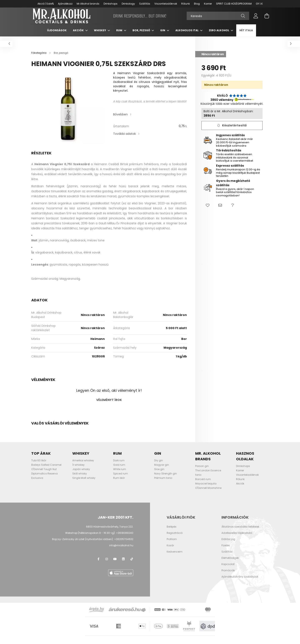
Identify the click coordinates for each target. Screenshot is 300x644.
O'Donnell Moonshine (208, 492)
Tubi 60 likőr (39, 465)
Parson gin (202, 470)
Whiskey (100, 34)
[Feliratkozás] (232, 130)
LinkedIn (123, 563)
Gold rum (119, 469)
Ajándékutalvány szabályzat (240, 581)
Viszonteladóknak (166, 4)
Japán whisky (81, 473)
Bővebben (120, 119)
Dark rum (119, 465)
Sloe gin (159, 473)
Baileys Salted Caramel (46, 469)
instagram (107, 563)
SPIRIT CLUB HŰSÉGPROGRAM (234, 4)
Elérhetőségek (230, 562)
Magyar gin (162, 469)
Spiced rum (121, 478)
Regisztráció (175, 537)
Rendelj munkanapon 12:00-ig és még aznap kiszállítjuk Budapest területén (238, 177)
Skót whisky (80, 478)
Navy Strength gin (166, 478)
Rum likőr (119, 482)
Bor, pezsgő (142, 34)
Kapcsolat (228, 568)
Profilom (172, 543)
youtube (115, 563)
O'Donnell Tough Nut (44, 473)
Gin (163, 34)
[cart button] (267, 18)
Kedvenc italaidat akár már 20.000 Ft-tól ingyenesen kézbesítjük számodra (234, 146)
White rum (120, 473)
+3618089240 (125, 537)
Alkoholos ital (187, 34)
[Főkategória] (39, 57)
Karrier (208, 4)
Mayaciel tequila (206, 488)
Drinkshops (111, 4)
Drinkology (128, 4)
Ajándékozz (65, 4)
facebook (98, 563)
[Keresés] (218, 18)
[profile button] (256, 18)
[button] (208, 210)
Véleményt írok (109, 404)
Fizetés (226, 550)
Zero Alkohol (219, 34)
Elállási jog (228, 543)
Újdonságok (57, 34)
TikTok (132, 563)
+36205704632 (124, 543)
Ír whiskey (78, 469)
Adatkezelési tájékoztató (237, 537)
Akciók (79, 34)
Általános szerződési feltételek (240, 531)
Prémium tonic (163, 482)
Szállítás (145, 4)
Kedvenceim (175, 556)
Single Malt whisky (84, 482)
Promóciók (228, 575)
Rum (120, 34)
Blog (197, 4)
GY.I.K (259, 4)
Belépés (172, 531)
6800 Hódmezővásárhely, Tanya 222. (110, 531)
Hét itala (246, 34)
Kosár (170, 550)
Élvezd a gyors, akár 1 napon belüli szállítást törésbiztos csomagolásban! (235, 196)
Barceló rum (203, 483)
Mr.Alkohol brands (88, 4)
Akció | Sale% (46, 4)
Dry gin (159, 465)
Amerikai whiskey (83, 465)
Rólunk (186, 4)
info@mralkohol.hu (121, 550)
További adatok (124, 138)
